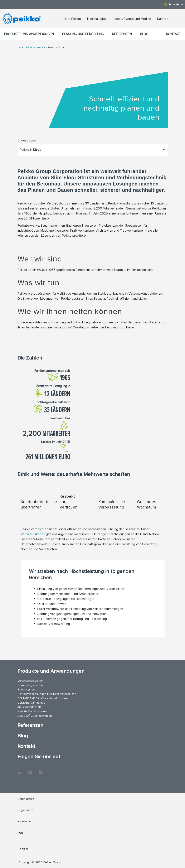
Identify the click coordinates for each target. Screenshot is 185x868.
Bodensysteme (27, 689)
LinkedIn (20, 770)
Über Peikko (72, 19)
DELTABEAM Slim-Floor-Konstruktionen (43, 698)
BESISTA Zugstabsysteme (35, 716)
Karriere (163, 19)
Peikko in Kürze (56, 47)
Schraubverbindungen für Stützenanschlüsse (47, 694)
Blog (144, 34)
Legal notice (26, 810)
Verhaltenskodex (33, 534)
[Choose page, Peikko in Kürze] (93, 150)
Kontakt (174, 34)
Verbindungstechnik (30, 681)
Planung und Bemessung (83, 34)
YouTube (30, 770)
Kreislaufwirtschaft (29, 707)
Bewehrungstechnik (30, 685)
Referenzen (122, 34)
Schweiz (174, 4)
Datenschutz (26, 799)
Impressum (25, 821)
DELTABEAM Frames (31, 702)
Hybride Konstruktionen (33, 711)
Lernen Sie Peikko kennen (31, 47)
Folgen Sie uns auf (39, 757)
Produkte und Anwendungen (29, 34)
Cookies (23, 849)
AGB (20, 833)
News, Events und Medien (132, 19)
